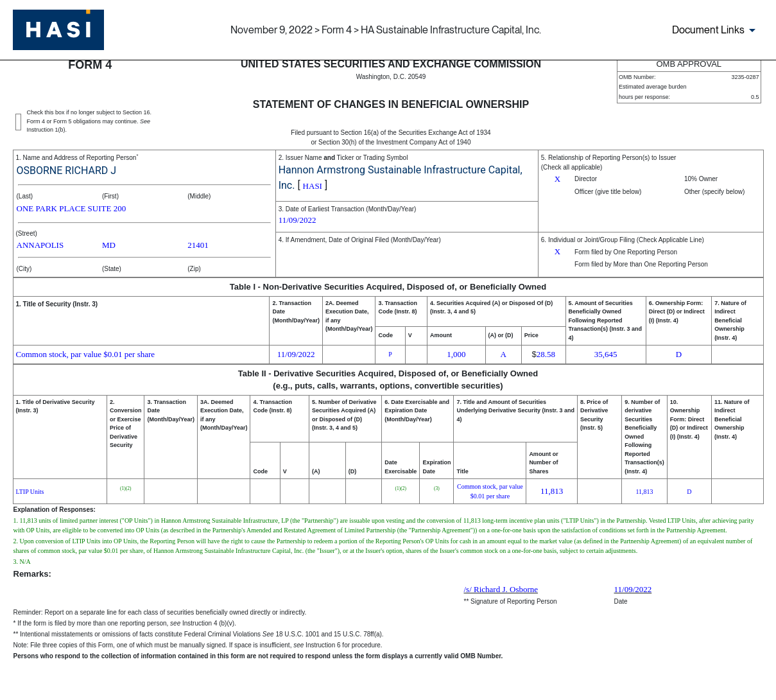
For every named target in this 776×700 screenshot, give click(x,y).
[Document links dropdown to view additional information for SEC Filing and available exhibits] (716, 30)
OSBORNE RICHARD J (67, 171)
